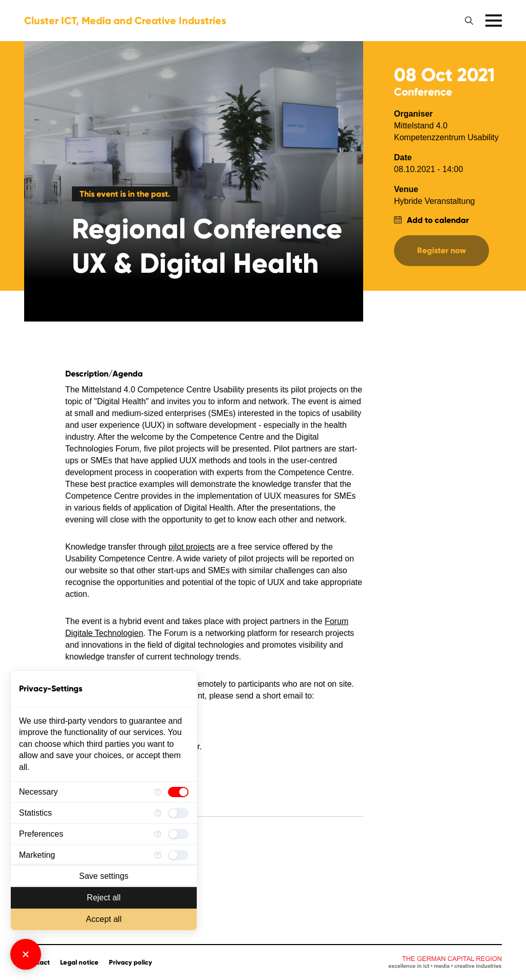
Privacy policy (130, 963)
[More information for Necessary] (158, 792)
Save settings (104, 876)
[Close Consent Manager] (26, 954)
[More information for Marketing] (158, 855)
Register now (442, 250)
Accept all (104, 919)
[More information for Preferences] (158, 834)
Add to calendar (438, 220)
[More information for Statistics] (158, 813)
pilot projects (192, 547)
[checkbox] (178, 792)
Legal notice (79, 963)
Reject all (104, 898)
